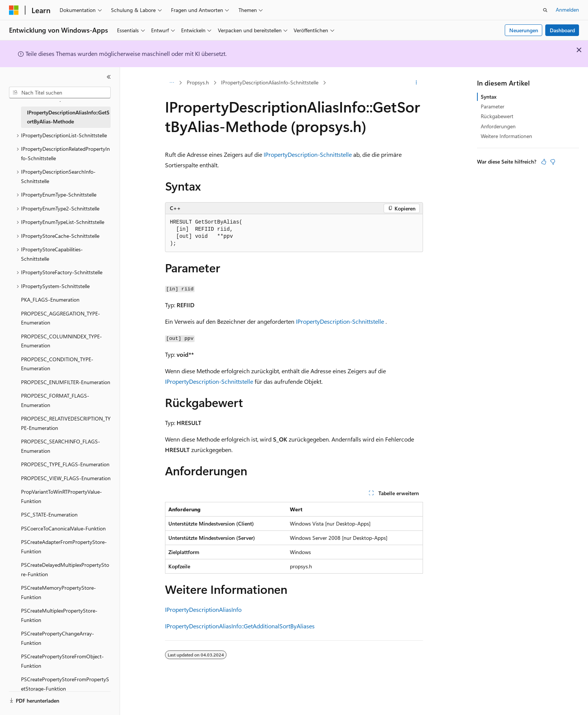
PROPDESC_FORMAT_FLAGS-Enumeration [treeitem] (55, 400)
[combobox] (60, 93)
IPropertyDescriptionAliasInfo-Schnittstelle (270, 82)
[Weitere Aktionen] (416, 83)
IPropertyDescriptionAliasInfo (203, 609)
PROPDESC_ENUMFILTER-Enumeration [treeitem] (66, 382)
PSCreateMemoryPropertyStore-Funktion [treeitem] (58, 592)
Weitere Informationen (506, 136)
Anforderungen (498, 126)
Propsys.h (198, 82)
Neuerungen (524, 30)
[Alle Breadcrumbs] (172, 83)
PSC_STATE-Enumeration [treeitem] (49, 514)
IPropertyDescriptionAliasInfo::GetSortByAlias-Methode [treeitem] (68, 117)
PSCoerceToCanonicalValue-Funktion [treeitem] (63, 528)
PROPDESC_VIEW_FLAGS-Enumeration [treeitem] (66, 478)
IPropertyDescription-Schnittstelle (308, 154)
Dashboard (562, 30)
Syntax (489, 97)
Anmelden (567, 10)
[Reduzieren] (109, 77)
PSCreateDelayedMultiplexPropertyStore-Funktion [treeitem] (65, 569)
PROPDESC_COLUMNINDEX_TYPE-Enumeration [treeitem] (61, 341)
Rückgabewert (497, 116)
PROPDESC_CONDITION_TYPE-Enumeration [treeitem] (57, 364)
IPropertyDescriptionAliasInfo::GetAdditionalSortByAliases (240, 626)
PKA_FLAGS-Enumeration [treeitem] (50, 300)
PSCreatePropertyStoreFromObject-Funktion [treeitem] (62, 661)
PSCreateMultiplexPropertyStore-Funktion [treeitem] (59, 615)
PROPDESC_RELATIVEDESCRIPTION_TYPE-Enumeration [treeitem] (66, 423)
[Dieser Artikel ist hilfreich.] (544, 162)
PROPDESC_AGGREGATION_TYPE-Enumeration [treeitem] (61, 318)
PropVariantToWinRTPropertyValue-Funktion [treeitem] (61, 496)
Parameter (493, 106)
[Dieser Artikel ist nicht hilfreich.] (553, 162)
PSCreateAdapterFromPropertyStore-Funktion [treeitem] (64, 547)
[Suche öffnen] (545, 10)
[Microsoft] (14, 10)
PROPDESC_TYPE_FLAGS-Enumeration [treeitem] (65, 464)
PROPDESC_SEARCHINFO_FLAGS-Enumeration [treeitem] (61, 446)
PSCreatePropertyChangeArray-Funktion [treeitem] (58, 638)
